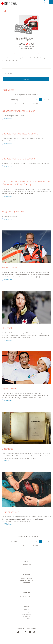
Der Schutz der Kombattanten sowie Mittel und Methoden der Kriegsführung (26, 183)
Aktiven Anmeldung (26, 580)
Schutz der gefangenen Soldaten (18, 111)
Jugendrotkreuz (10, 388)
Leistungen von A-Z (27, 596)
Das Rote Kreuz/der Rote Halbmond (20, 134)
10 (24, 104)
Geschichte (8, 449)
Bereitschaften (9, 268)
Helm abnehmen (10, 512)
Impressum (27, 616)
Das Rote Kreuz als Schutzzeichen (19, 159)
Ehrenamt (7, 328)
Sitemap (27, 612)
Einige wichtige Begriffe (14, 212)
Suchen (26, 79)
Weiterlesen (8, 118)
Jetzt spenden (27, 565)
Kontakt (27, 610)
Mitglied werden (26, 578)
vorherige (15, 100)
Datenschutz (26, 614)
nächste (35, 104)
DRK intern (26, 619)
